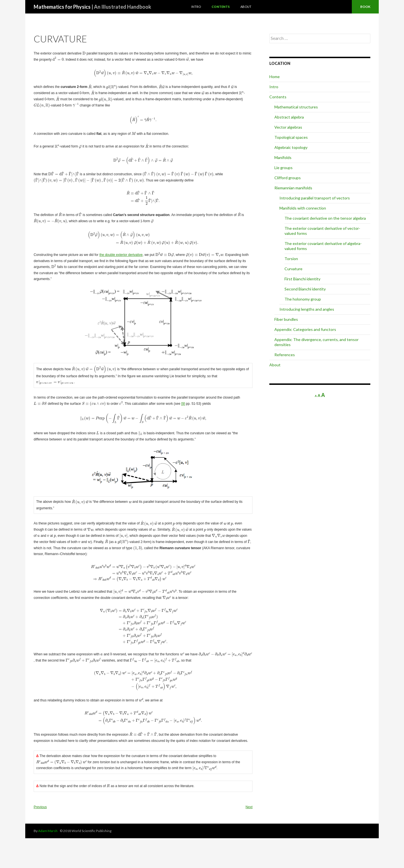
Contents (221, 7)
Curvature (293, 269)
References (285, 355)
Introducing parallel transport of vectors (315, 198)
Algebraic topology (291, 147)
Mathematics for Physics (92, 7)
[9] (162, 411)
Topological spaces (291, 137)
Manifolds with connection (303, 208)
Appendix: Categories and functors (305, 329)
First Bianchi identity (302, 279)
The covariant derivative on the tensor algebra (325, 218)
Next (249, 837)
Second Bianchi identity (305, 289)
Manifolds (283, 157)
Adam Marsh (48, 861)
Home (275, 77)
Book (365, 7)
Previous (40, 837)
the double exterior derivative (121, 266)
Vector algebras (288, 127)
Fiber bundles (286, 319)
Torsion (291, 259)
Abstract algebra (289, 117)
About (246, 7)
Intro (196, 7)
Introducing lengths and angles (307, 309)
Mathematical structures (296, 107)
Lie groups (284, 168)
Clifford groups (288, 178)
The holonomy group (303, 299)
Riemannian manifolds (293, 188)
